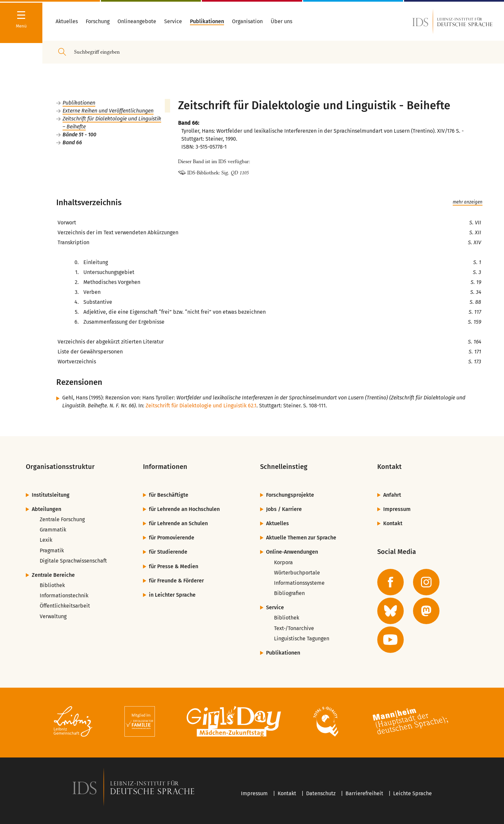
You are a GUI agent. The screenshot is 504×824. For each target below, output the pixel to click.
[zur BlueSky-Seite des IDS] (390, 611)
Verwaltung (53, 616)
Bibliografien (289, 593)
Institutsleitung (51, 495)
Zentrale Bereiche (53, 575)
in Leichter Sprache (172, 595)
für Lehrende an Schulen (178, 523)
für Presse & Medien (174, 566)
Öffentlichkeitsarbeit (65, 606)
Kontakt (393, 523)
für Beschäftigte (169, 495)
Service (275, 607)
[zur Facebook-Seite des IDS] (390, 582)
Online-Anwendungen (292, 552)
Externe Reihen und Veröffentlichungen (108, 111)
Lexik (46, 540)
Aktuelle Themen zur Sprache (301, 538)
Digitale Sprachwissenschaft (73, 561)
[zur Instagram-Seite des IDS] (426, 582)
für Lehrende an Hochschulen (184, 509)
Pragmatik (52, 550)
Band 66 (72, 142)
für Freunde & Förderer (176, 581)
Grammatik (53, 530)
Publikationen (79, 103)
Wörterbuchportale (297, 573)
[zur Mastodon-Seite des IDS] (426, 611)
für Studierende (168, 552)
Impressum (397, 509)
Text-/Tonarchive (294, 628)
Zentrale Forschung (62, 519)
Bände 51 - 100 (79, 135)
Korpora (283, 562)
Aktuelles (277, 523)
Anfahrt (392, 495)
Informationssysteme (299, 583)
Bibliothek (52, 585)
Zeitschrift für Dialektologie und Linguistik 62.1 (201, 406)
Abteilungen (46, 509)
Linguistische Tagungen (302, 639)
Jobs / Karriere (284, 509)
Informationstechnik (64, 595)
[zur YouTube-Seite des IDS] (390, 640)
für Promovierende (172, 538)
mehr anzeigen (468, 202)
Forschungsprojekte (290, 495)
